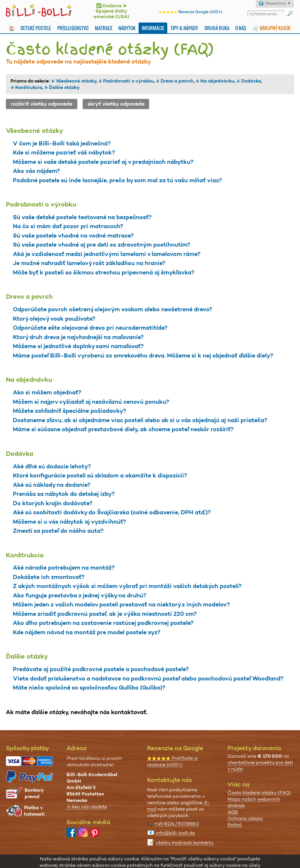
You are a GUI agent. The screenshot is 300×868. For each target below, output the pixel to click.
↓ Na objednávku (215, 81)
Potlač (235, 825)
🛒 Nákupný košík (272, 28)
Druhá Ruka (217, 28)
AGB (233, 812)
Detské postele (36, 28)
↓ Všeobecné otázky (74, 81)
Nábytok (127, 28)
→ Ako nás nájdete (87, 807)
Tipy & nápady (184, 28)
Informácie (153, 28)
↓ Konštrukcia (26, 87)
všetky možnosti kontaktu (184, 843)
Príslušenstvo (73, 28)
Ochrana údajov (245, 818)
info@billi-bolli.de (175, 833)
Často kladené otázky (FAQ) (259, 793)
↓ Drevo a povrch (175, 81)
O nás (241, 28)
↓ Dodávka (249, 81)
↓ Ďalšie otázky (62, 87)
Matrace (104, 28)
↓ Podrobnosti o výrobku (126, 81)
